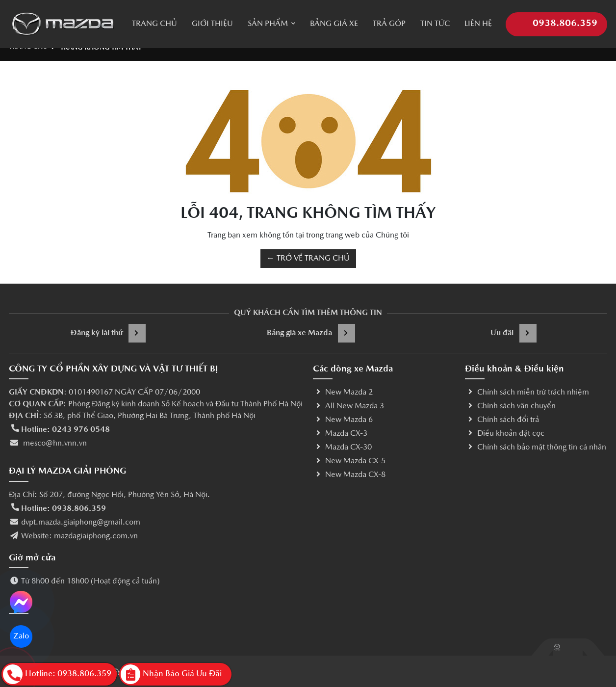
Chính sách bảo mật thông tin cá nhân (536, 448)
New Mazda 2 (343, 393)
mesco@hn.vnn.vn (54, 444)
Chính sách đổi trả (502, 420)
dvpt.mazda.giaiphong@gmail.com (81, 523)
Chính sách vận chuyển (510, 406)
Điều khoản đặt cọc (505, 434)
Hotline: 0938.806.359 (64, 509)
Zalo (21, 636)
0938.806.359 (556, 17)
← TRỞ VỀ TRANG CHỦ (308, 259)
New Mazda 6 (343, 420)
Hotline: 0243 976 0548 (65, 430)
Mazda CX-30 (342, 448)
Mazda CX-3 (340, 434)
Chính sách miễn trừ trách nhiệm (527, 393)
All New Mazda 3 (348, 406)
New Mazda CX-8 (349, 475)
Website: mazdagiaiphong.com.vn (79, 536)
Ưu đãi (513, 333)
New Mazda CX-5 (349, 461)
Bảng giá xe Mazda (311, 333)
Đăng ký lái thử (108, 333)
